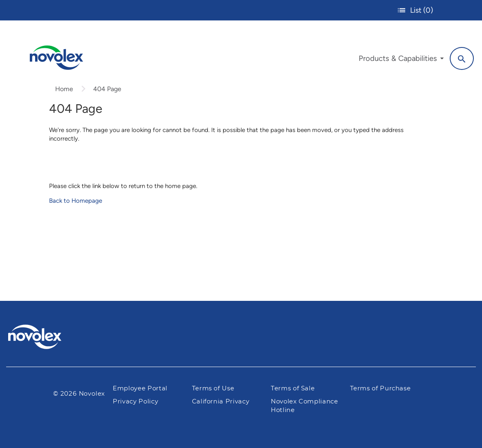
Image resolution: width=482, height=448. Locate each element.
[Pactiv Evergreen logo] (51, 337)
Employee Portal (140, 389)
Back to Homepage (76, 201)
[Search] (462, 58)
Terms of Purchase (380, 389)
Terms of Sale (293, 389)
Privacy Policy (135, 402)
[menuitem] (401, 60)
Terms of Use (213, 389)
